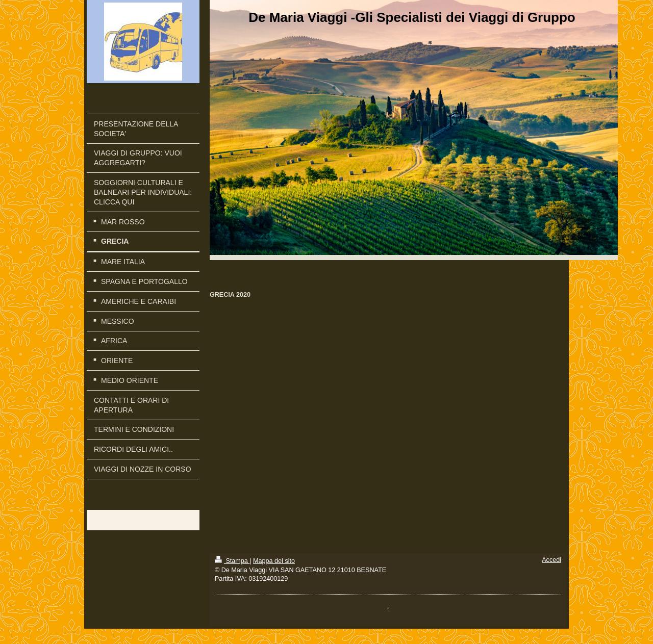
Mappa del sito (274, 561)
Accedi (551, 560)
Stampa (232, 561)
